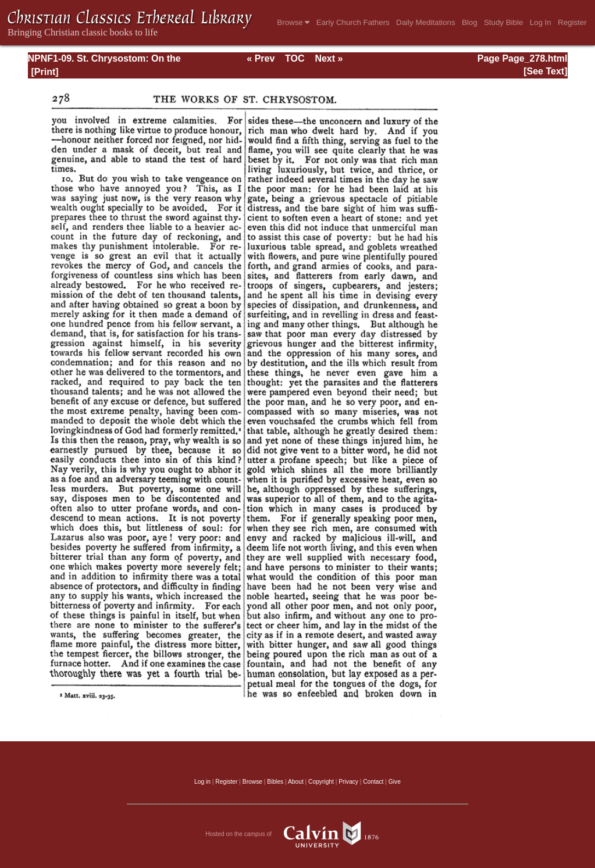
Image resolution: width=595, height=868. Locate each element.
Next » (329, 58)
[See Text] (545, 71)
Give (395, 782)
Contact (373, 782)
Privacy (348, 782)
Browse (293, 22)
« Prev (261, 58)
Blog (470, 22)
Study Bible (503, 22)
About (296, 782)
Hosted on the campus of (297, 834)
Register (572, 22)
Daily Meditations (425, 22)
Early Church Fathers (353, 22)
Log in (202, 782)
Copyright (321, 782)
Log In (541, 22)
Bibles (275, 782)
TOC (295, 58)
